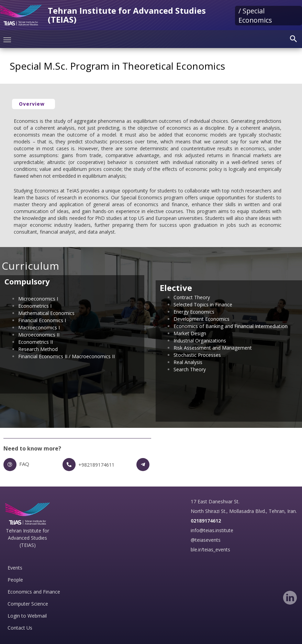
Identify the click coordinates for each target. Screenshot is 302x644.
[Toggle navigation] (7, 39)
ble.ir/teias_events (210, 549)
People (15, 580)
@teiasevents (206, 540)
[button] (33, 104)
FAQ (24, 464)
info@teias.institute (212, 530)
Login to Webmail (27, 616)
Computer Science (28, 604)
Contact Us (20, 628)
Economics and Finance (34, 592)
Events (15, 568)
